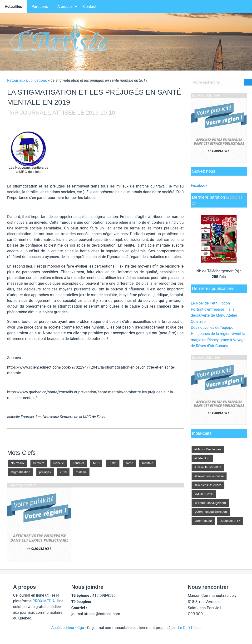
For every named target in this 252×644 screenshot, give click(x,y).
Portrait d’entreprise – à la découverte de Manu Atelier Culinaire (214, 315)
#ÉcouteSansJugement (210, 503)
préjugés (45, 472)
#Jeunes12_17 (230, 521)
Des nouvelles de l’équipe (212, 327)
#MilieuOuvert (204, 494)
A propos (65, 7)
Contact (90, 7)
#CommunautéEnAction (211, 512)
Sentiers (39, 463)
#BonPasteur (203, 521)
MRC (96, 463)
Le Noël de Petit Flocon (210, 303)
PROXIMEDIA (44, 601)
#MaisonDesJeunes (208, 449)
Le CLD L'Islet (189, 628)
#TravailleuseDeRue (208, 467)
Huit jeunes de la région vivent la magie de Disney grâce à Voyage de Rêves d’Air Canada (218, 340)
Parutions (40, 7)
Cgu (81, 628)
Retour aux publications (27, 80)
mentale (148, 463)
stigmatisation (20, 472)
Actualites (13, 7)
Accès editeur (63, 628)
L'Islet (112, 463)
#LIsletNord (202, 458)
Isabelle (59, 463)
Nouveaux (17, 463)
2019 (63, 472)
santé (129, 463)
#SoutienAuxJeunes (208, 485)
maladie (81, 472)
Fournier (78, 463)
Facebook (199, 185)
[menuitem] (13, 7)
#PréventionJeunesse (209, 476)
